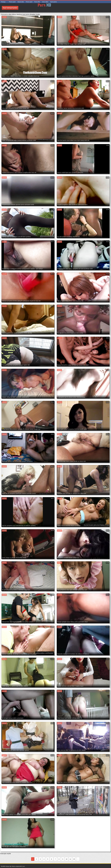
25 (74, 859)
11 (70, 859)
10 (67, 859)
